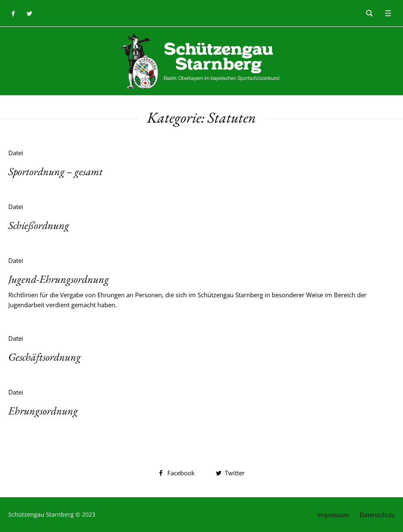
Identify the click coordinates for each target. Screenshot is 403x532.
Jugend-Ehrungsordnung (59, 279)
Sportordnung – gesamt (56, 171)
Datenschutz (377, 515)
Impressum (333, 515)
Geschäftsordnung (45, 357)
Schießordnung (39, 225)
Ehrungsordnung (43, 411)
